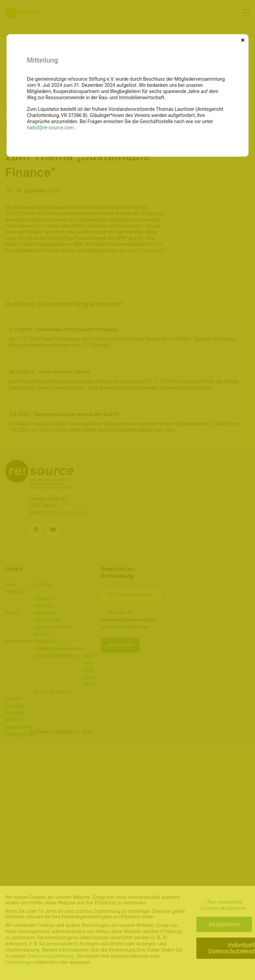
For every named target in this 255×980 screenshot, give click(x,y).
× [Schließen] (243, 40)
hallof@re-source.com (51, 128)
